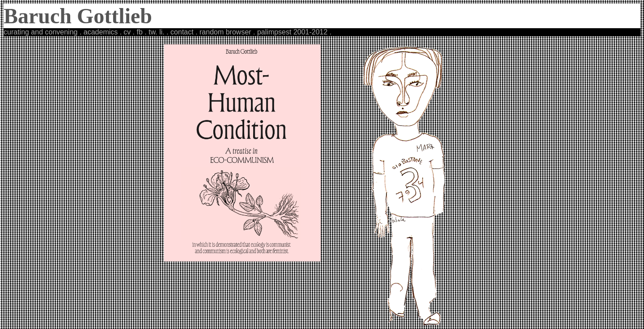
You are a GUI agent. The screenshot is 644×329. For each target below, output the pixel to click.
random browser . (227, 32)
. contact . (182, 32)
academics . (102, 32)
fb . (143, 32)
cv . (130, 32)
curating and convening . (42, 32)
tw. (153, 32)
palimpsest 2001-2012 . (294, 32)
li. (162, 32)
